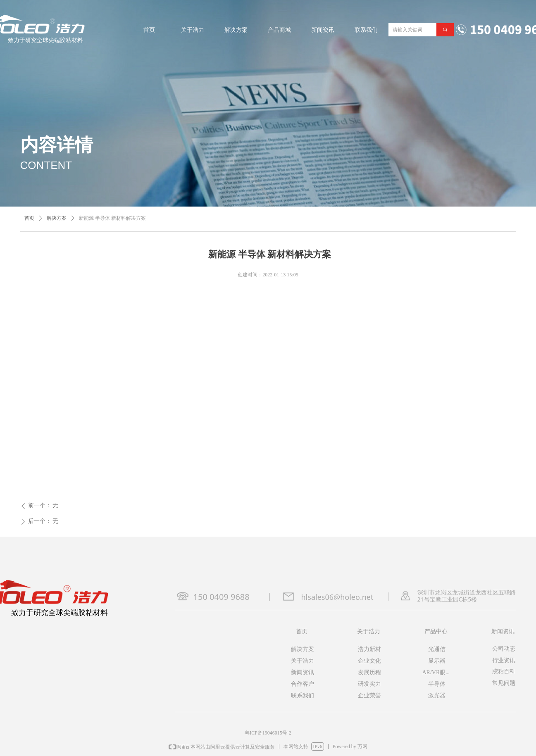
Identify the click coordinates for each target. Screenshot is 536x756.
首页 (29, 218)
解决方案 (57, 218)
